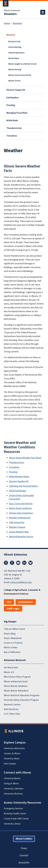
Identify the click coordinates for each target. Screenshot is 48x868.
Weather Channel (17, 527)
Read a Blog (10, 634)
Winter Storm (14, 81)
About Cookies (24, 839)
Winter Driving (15, 70)
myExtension (26, 602)
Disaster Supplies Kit (19, 481)
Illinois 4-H (9, 672)
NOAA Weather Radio (19, 477)
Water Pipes (14, 58)
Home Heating (15, 47)
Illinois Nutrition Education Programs (22, 695)
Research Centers (12, 705)
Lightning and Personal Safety (23, 486)
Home (7, 23)
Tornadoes (12, 136)
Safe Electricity (11, 709)
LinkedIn (24, 563)
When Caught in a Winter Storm (22, 64)
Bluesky (30, 563)
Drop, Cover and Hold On (21, 504)
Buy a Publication (12, 652)
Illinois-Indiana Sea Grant (16, 682)
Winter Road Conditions (20, 508)
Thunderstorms (14, 128)
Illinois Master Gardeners (16, 686)
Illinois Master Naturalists (16, 691)
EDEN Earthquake (17, 491)
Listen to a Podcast (13, 643)
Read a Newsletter (13, 638)
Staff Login (13, 609)
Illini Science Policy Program (17, 677)
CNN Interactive (17, 522)
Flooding (11, 105)
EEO (9, 602)
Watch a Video (11, 648)
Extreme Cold (14, 42)
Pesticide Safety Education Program (21, 700)
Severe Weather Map (19, 532)
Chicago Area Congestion (21, 513)
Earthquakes (13, 98)
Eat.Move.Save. (11, 668)
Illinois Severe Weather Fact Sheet (25, 458)
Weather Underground (20, 518)
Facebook (12, 563)
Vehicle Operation (16, 53)
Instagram (6, 563)
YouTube (18, 563)
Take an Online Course (14, 629)
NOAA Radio (12, 121)
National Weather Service (21, 537)
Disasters (10, 14)
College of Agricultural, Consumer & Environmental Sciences (22, 592)
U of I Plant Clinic (12, 714)
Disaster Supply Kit (16, 90)
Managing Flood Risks (17, 113)
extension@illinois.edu (21, 582)
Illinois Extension (12, 11)
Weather (11, 35)
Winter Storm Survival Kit (20, 75)
